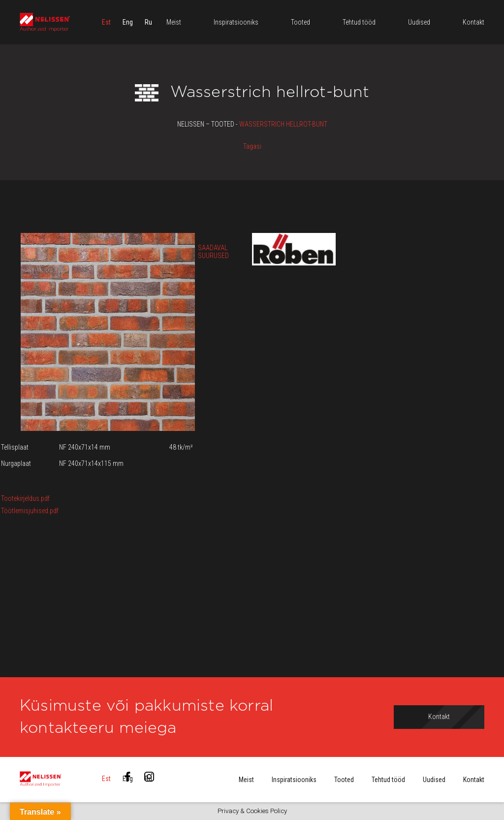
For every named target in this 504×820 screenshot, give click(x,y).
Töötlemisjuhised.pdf (30, 511)
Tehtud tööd (388, 780)
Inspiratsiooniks (294, 780)
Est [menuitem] (106, 22)
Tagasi (252, 146)
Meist (246, 780)
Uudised (434, 780)
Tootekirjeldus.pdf (25, 498)
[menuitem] (106, 22)
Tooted (344, 780)
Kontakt (474, 780)
